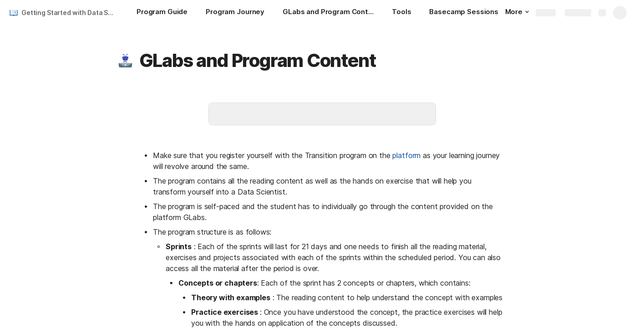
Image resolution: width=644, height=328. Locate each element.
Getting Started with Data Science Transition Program (70, 13)
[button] (125, 61)
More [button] (517, 12)
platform (406, 155)
